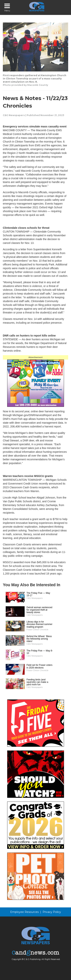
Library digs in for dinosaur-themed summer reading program (39, 624)
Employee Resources (24, 912)
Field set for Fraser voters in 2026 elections (39, 666)
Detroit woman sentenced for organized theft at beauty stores (39, 610)
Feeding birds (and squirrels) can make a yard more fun (37, 682)
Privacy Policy (52, 912)
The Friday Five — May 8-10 (40, 652)
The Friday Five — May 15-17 (38, 594)
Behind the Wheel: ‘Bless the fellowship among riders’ (39, 639)
